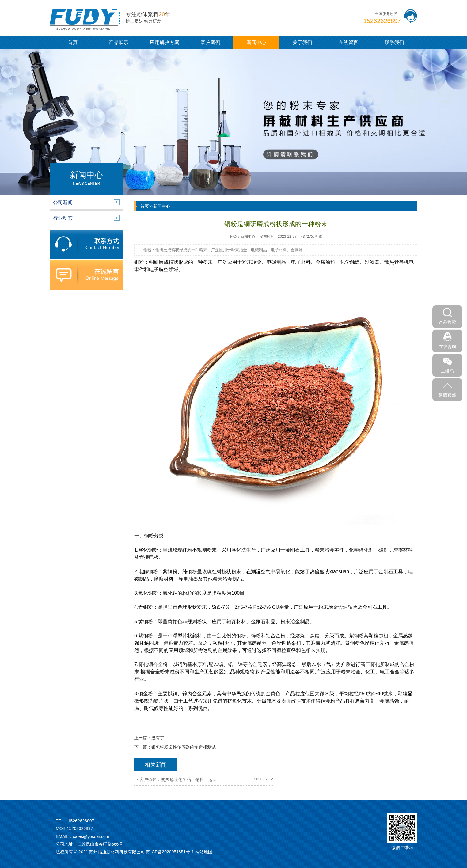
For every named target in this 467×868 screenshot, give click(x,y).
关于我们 (302, 42)
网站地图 (204, 852)
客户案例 (211, 42)
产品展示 (119, 42)
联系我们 (394, 42)
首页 (73, 42)
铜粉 (139, 262)
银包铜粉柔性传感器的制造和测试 (184, 747)
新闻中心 (256, 42)
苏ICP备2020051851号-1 (170, 852)
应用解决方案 (165, 42)
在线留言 (348, 42)
